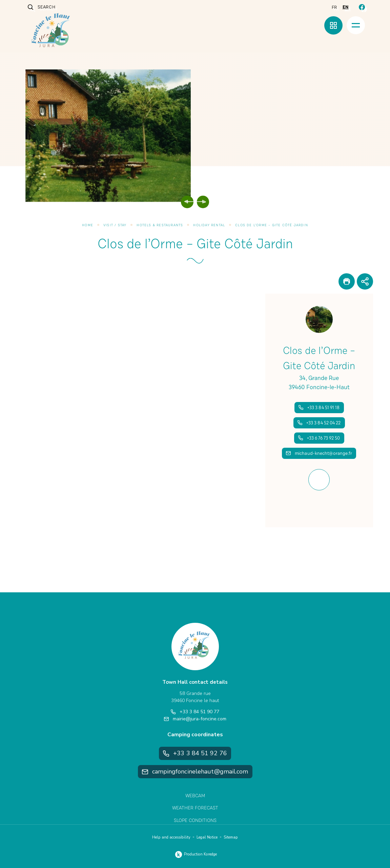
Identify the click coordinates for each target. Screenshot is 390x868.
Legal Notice (207, 837)
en (346, 7)
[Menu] (356, 25)
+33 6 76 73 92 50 (319, 438)
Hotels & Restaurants (160, 225)
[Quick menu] (333, 25)
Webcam (195, 796)
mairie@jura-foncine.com (195, 719)
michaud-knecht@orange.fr (319, 453)
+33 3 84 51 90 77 (195, 712)
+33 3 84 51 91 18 (319, 408)
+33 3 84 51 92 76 (195, 753)
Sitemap (231, 837)
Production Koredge (195, 854)
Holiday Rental (209, 225)
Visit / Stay (115, 225)
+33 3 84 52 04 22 (319, 423)
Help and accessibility (171, 837)
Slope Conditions (195, 820)
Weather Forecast (195, 808)
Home (88, 225)
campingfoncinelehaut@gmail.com (195, 771)
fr (334, 7)
